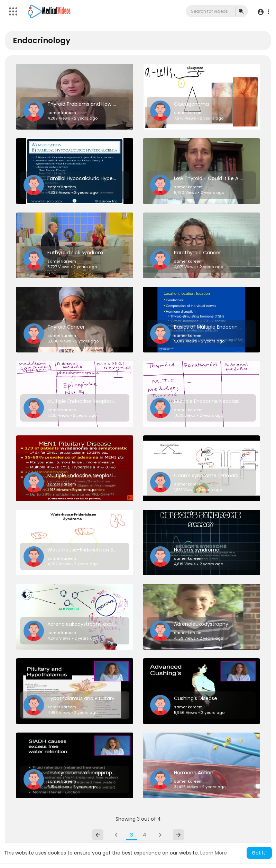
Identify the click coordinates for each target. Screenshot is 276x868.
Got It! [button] (259, 853)
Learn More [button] (214, 853)
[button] (263, 12)
